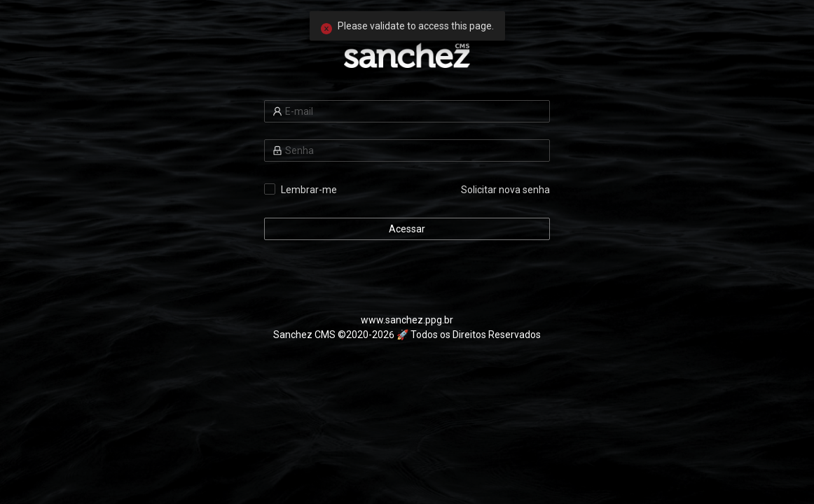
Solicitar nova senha (505, 190)
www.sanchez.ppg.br (407, 320)
